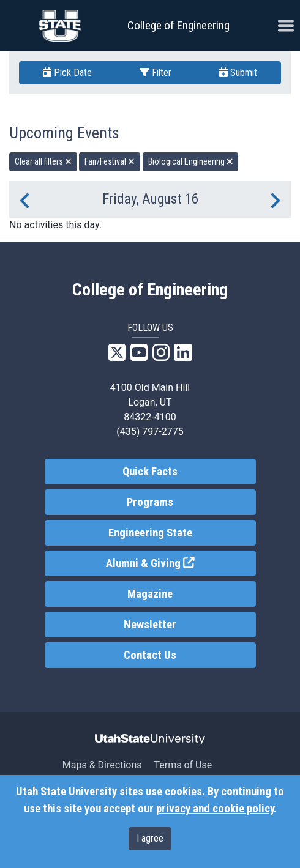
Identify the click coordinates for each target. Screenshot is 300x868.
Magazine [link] (150, 594)
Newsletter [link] (150, 625)
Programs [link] (150, 502)
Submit (238, 72)
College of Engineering (178, 25)
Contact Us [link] (150, 655)
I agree (150, 838)
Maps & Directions (102, 765)
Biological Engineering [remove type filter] (191, 161)
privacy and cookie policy (215, 809)
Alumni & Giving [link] (181, 562)
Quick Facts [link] (150, 472)
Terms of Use (183, 765)
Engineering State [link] (150, 533)
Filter (156, 72)
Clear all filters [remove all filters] (43, 161)
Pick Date (67, 72)
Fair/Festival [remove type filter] (110, 161)
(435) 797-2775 (150, 432)
